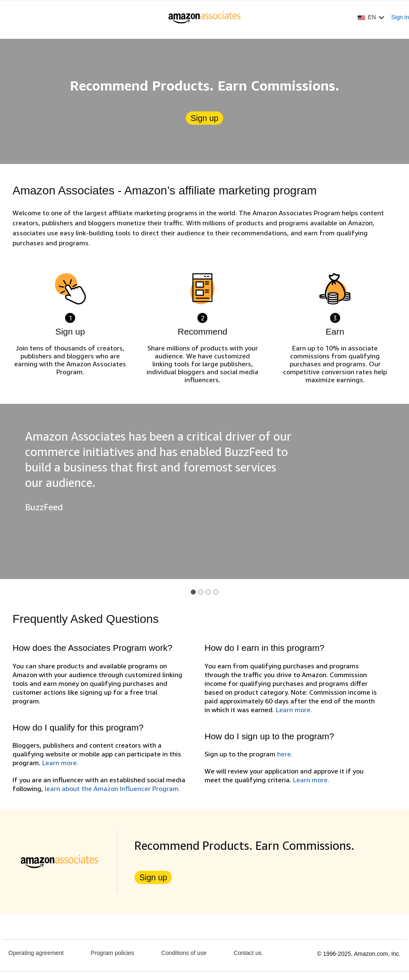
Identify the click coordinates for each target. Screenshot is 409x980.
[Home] (205, 17)
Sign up (204, 118)
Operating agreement (36, 953)
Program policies (112, 953)
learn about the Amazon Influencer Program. (112, 789)
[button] (371, 17)
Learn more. (60, 763)
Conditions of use (184, 953)
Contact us (248, 953)
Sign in (400, 17)
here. (285, 754)
